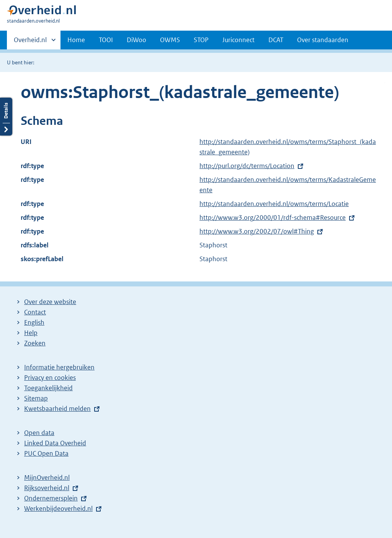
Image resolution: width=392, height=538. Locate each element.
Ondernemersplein (51, 498)
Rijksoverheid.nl (47, 488)
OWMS (170, 40)
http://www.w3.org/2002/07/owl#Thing (257, 231)
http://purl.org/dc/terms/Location (247, 166)
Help (31, 333)
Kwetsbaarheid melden (57, 409)
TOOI (106, 40)
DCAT (276, 40)
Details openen (6, 117)
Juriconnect (238, 40)
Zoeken (35, 343)
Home (76, 40)
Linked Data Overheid (55, 443)
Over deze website (50, 302)
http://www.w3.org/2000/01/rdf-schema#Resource (273, 217)
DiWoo (136, 40)
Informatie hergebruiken (59, 367)
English (34, 322)
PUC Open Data (46, 453)
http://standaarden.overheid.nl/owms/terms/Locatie (274, 204)
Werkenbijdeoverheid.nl (58, 509)
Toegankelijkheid (48, 388)
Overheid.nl (30, 42)
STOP (201, 40)
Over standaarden (323, 40)
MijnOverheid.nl (47, 477)
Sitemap (36, 398)
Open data (39, 433)
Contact (35, 312)
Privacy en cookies (50, 378)
